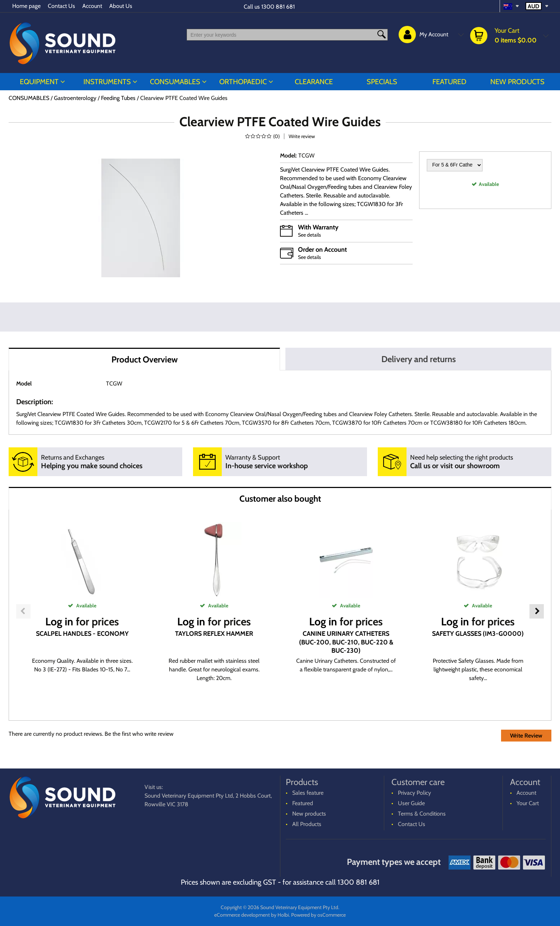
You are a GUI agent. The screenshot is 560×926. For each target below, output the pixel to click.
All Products (307, 824)
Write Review (526, 736)
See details (309, 235)
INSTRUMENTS (107, 82)
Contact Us (61, 6)
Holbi (283, 915)
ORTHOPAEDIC (243, 82)
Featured (449, 82)
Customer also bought (280, 499)
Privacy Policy (414, 793)
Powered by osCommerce (318, 915)
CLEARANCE (314, 82)
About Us (121, 6)
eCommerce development (242, 915)
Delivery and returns (419, 359)
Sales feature (308, 793)
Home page (26, 6)
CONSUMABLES (175, 82)
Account (92, 6)
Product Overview (144, 359)
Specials (382, 82)
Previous (23, 611)
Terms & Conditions (422, 814)
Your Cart (528, 803)
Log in (59, 622)
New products (517, 82)
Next (537, 611)
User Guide (411, 803)
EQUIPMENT (39, 82)
